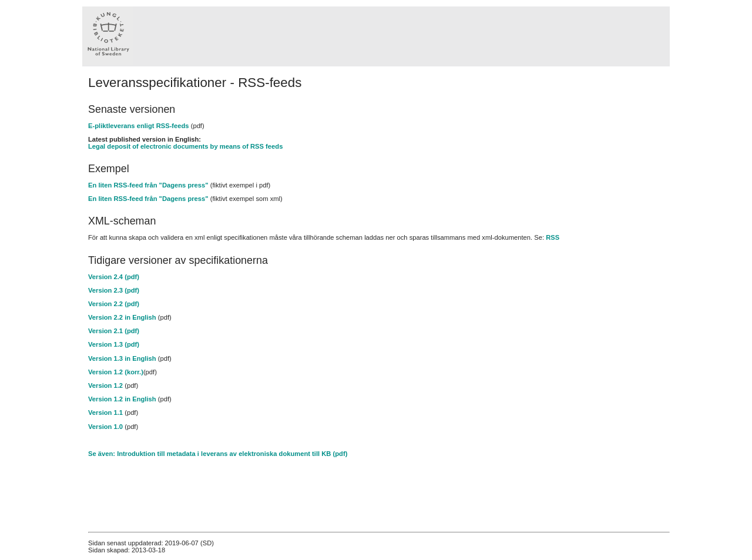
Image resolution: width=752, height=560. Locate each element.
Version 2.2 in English (122, 317)
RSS (553, 237)
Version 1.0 (105, 427)
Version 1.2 (105, 385)
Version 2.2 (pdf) (114, 304)
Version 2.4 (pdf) (114, 277)
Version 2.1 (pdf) (114, 331)
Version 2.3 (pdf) (114, 290)
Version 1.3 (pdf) (114, 344)
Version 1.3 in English (122, 358)
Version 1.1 (105, 413)
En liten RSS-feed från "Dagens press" (148, 185)
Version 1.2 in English (122, 399)
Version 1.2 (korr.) (116, 372)
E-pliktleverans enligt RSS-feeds (139, 126)
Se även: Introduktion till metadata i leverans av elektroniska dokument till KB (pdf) (218, 454)
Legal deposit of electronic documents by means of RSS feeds (185, 146)
